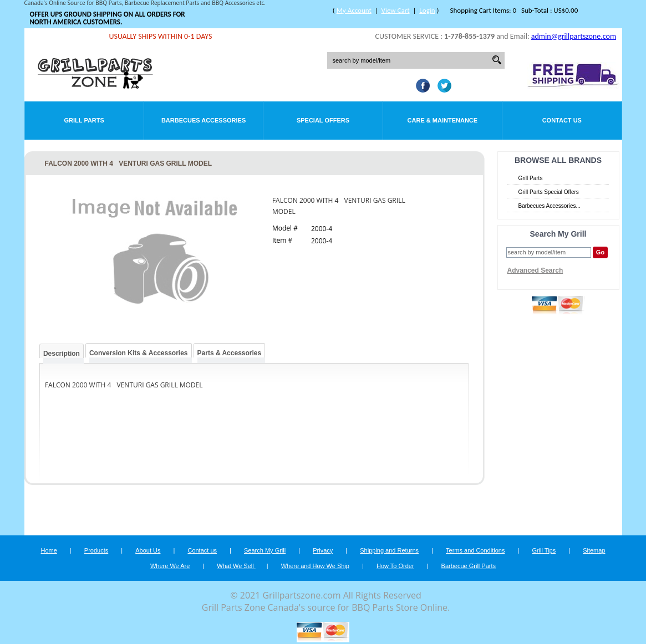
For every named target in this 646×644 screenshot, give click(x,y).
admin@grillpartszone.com (574, 36)
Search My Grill (265, 550)
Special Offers (323, 120)
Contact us (202, 550)
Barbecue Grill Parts (469, 566)
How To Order (395, 566)
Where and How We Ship (315, 566)
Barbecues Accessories (204, 120)
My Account (354, 10)
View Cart (396, 10)
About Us (148, 550)
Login (427, 10)
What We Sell (236, 566)
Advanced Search (535, 270)
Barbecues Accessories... (550, 206)
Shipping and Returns (389, 550)
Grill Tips (544, 550)
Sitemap (594, 550)
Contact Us (562, 120)
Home (49, 550)
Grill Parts (84, 120)
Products (96, 550)
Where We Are (170, 566)
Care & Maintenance (443, 120)
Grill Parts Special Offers (549, 192)
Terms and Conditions (475, 550)
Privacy (323, 550)
